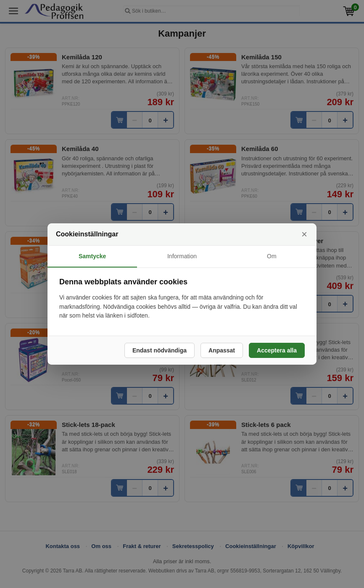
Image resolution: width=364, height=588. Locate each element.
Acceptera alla (277, 350)
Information (182, 256)
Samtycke (92, 256)
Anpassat (222, 350)
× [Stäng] (304, 234)
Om (272, 256)
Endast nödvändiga (160, 350)
